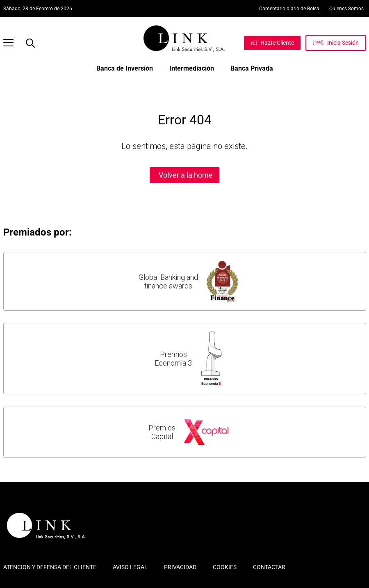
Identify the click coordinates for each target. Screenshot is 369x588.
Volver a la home (186, 175)
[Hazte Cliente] (272, 43)
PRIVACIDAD (180, 567)
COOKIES (225, 567)
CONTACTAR (269, 567)
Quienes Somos (346, 9)
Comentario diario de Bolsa (289, 9)
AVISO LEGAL (130, 567)
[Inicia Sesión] (336, 43)
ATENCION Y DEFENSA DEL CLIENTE (50, 567)
